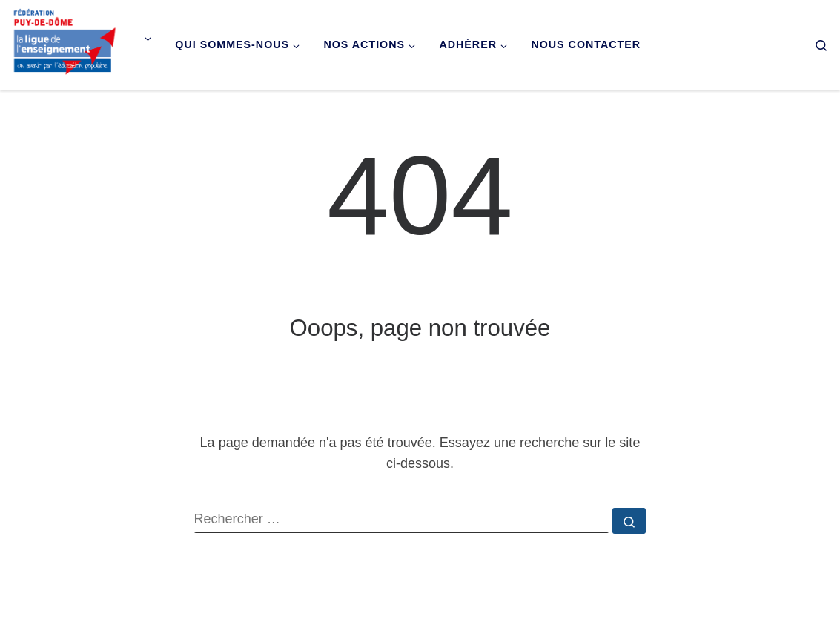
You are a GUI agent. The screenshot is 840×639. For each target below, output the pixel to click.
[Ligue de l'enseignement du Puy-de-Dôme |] (65, 43)
